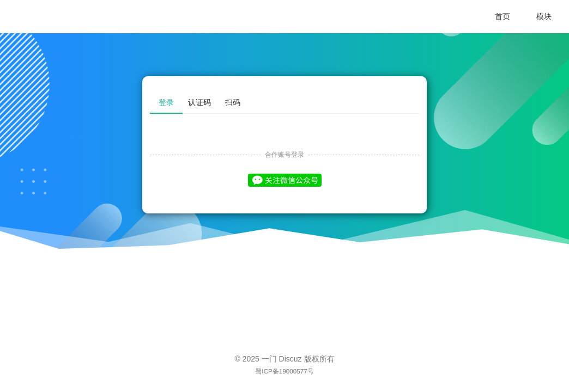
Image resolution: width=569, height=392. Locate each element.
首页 (503, 16)
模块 (544, 16)
